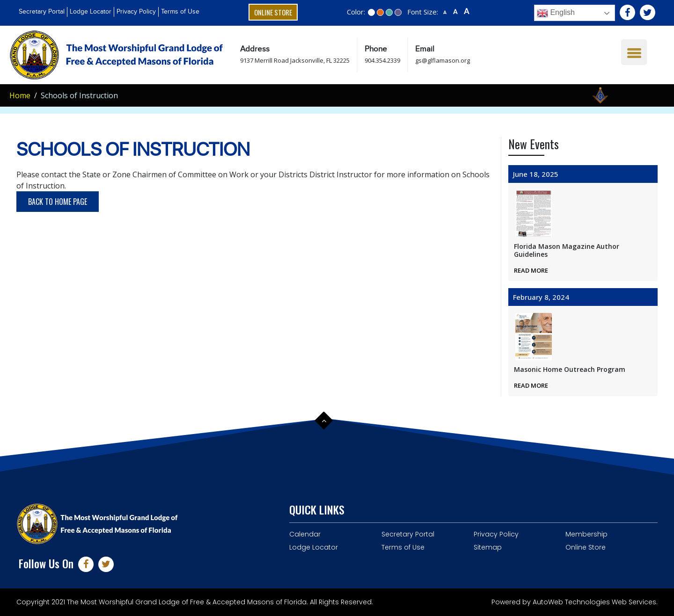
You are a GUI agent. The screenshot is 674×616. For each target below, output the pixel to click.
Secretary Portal (42, 12)
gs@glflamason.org (443, 60)
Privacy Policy (136, 12)
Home (20, 95)
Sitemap (488, 547)
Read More (531, 270)
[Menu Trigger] (634, 52)
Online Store (273, 12)
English (556, 13)
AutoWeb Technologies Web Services (594, 602)
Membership (586, 534)
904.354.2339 (382, 60)
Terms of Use (180, 12)
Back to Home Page (58, 202)
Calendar (305, 534)
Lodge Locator (91, 12)
